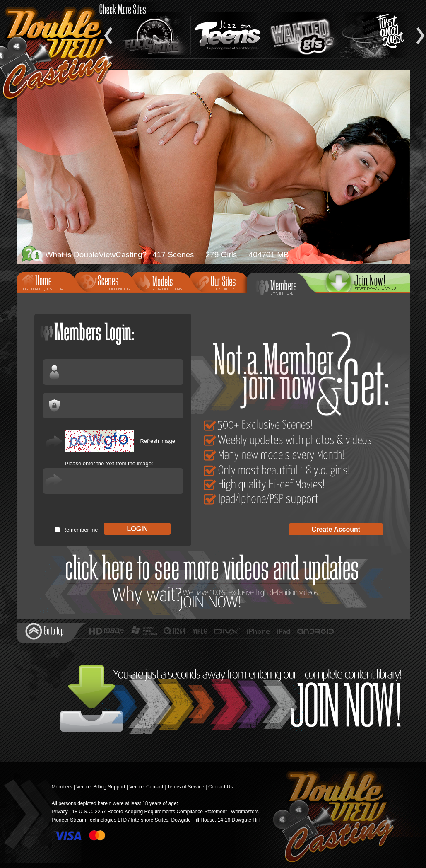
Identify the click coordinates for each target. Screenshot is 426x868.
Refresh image (158, 441)
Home (48, 282)
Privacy (60, 812)
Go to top (45, 631)
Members (282, 286)
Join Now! (215, 582)
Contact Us (220, 787)
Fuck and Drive (154, 35)
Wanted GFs (302, 35)
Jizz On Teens (228, 35)
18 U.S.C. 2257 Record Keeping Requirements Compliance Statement (149, 812)
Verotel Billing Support (101, 787)
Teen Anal (376, 35)
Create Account (336, 529)
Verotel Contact (146, 787)
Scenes (106, 282)
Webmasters (245, 812)
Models (163, 282)
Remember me (80, 530)
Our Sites (221, 282)
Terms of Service (186, 787)
